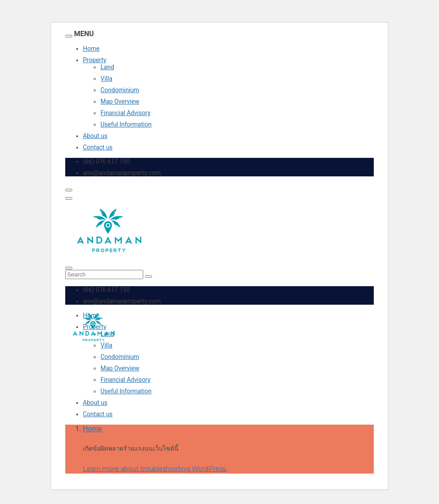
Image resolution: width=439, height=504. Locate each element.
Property (95, 60)
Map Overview (120, 101)
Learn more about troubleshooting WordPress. (155, 469)
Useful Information (126, 124)
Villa (106, 78)
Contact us (98, 147)
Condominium (120, 90)
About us (95, 136)
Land (107, 67)
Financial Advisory (125, 113)
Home (91, 49)
